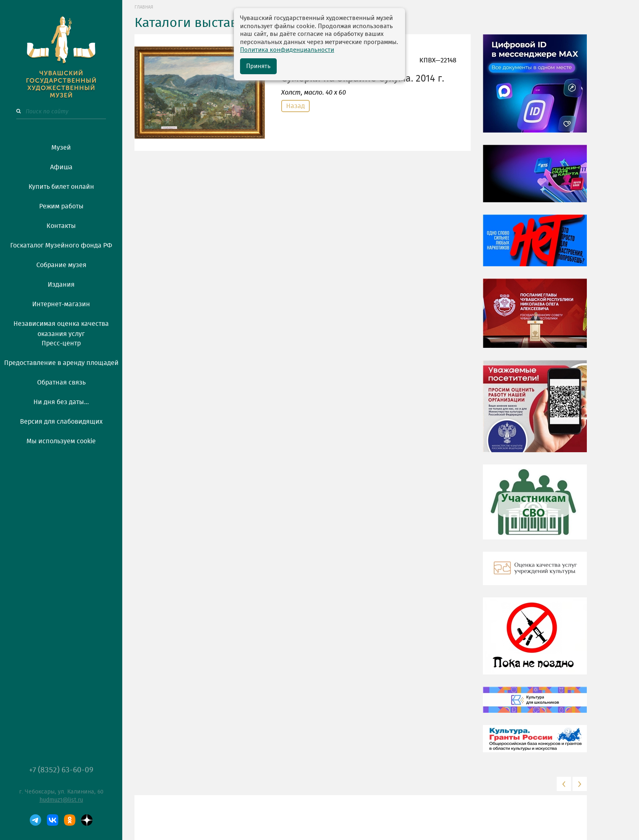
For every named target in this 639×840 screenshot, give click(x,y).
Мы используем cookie (61, 441)
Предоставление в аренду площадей (61, 363)
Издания (61, 285)
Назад (295, 106)
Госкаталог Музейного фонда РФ (61, 245)
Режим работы (61, 206)
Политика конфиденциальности (287, 50)
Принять (258, 66)
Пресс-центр (61, 343)
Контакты (61, 226)
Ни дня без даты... (61, 402)
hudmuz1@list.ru (61, 800)
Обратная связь (61, 382)
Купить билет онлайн (61, 187)
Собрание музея (61, 265)
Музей (61, 148)
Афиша (61, 167)
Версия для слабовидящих (61, 422)
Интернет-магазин (61, 304)
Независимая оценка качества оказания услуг (61, 327)
